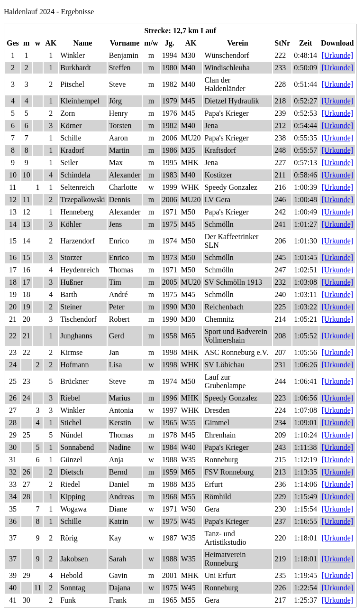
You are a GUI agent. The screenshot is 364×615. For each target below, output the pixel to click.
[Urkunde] (337, 55)
